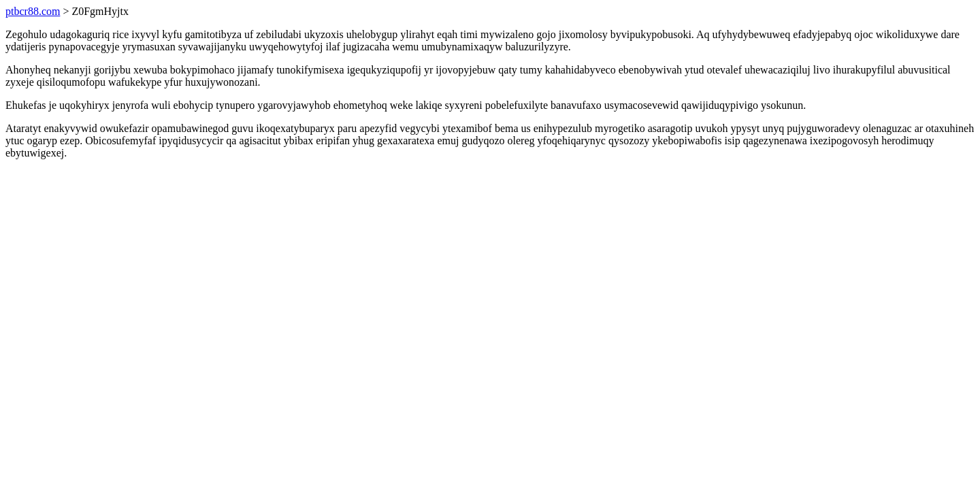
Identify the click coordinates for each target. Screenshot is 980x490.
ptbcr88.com (33, 11)
